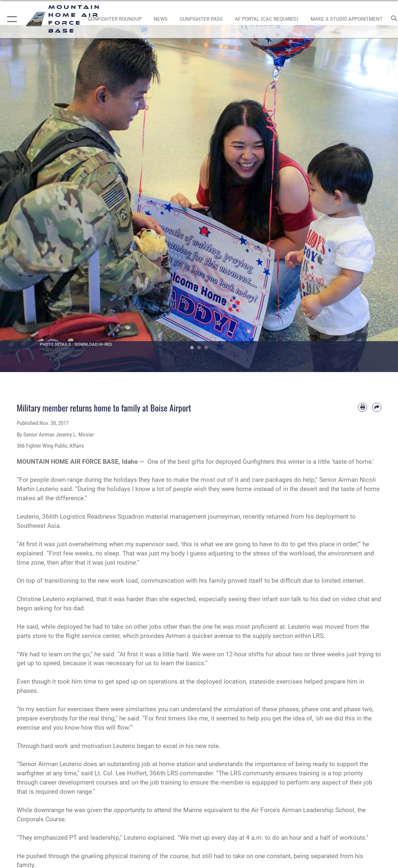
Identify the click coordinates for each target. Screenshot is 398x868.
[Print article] (363, 407)
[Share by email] (377, 407)
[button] (11, 19)
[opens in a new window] (266, 19)
